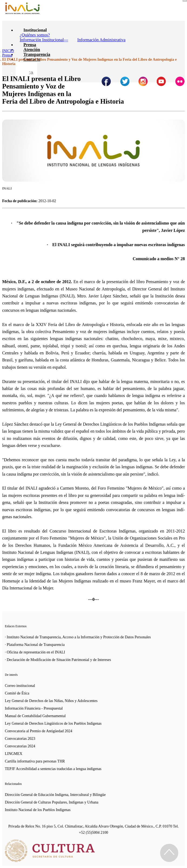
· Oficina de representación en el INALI (35, 652)
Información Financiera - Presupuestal (34, 708)
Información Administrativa (101, 40)
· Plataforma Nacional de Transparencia (35, 645)
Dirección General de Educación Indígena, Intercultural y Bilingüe (55, 795)
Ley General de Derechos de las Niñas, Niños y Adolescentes (51, 701)
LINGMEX (14, 754)
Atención (32, 50)
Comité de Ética (17, 693)
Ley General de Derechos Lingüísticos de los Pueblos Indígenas (53, 723)
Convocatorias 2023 (20, 739)
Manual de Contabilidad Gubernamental (35, 716)
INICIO (8, 51)
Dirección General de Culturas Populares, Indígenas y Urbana (52, 802)
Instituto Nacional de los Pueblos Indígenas (38, 810)
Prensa (30, 45)
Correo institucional (20, 686)
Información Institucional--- (44, 40)
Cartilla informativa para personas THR (35, 761)
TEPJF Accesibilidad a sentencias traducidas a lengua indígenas (53, 769)
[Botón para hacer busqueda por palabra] (22, 69)
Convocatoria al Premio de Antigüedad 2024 (39, 731)
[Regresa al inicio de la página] (169, 853)
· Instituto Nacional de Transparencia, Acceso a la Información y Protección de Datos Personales (78, 637)
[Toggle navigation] (185, 1)
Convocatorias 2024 (20, 746)
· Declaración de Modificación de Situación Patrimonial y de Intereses (58, 660)
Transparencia (37, 54)
